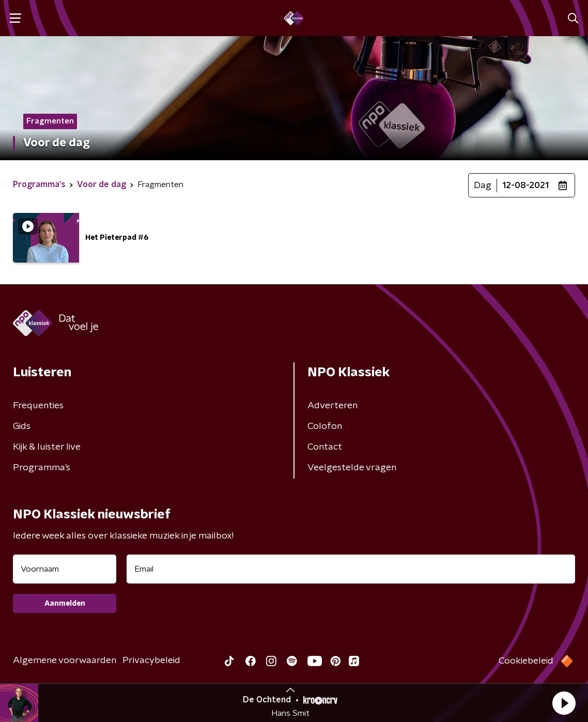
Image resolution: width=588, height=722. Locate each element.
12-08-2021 (525, 186)
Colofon (325, 426)
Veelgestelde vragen (352, 468)
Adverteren (332, 406)
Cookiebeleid (526, 661)
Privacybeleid (151, 660)
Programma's (42, 468)
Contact (325, 447)
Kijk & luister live (47, 447)
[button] (564, 703)
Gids (22, 426)
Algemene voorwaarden (65, 660)
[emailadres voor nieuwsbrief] (351, 569)
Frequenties (38, 406)
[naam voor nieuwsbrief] (65, 569)
